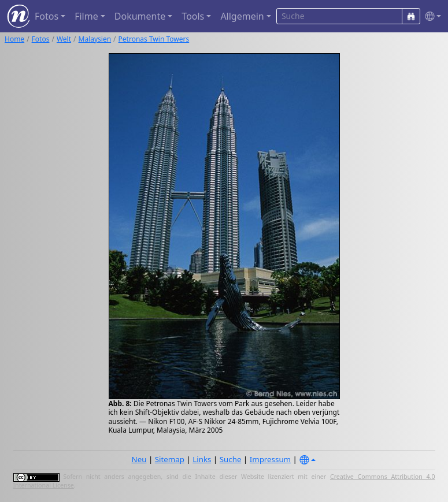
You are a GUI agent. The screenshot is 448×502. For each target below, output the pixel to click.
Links (202, 459)
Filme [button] (86, 16)
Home (14, 39)
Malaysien (95, 39)
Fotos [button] (47, 16)
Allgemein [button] (242, 16)
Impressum (270, 459)
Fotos (41, 39)
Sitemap (170, 459)
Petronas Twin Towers (154, 39)
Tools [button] (193, 16)
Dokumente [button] (140, 16)
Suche (231, 459)
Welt (64, 39)
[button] (431, 16)
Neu (139, 459)
